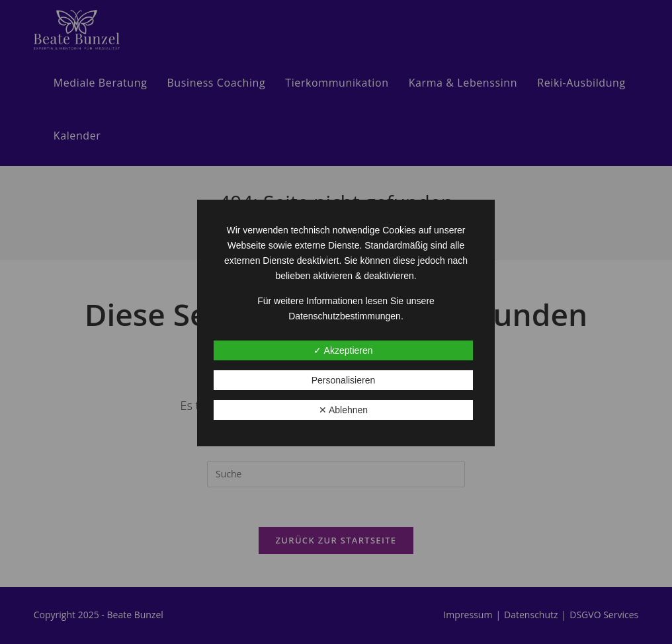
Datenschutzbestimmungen (345, 316)
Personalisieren (344, 380)
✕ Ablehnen (343, 410)
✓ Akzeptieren (343, 350)
